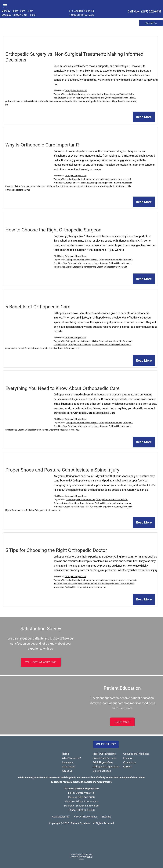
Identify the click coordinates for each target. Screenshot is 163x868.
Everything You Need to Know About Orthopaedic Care (62, 388)
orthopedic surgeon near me (111, 584)
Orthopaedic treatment (95, 98)
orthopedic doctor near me (18, 190)
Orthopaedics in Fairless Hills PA (121, 98)
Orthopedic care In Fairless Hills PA (21, 101)
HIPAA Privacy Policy (86, 817)
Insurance (68, 762)
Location (128, 758)
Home (65, 754)
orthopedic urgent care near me (107, 507)
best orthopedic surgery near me (68, 98)
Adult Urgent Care (103, 762)
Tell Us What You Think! (41, 662)
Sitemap (106, 817)
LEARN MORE (122, 722)
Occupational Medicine (136, 754)
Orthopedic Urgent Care (76, 176)
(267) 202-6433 (151, 11)
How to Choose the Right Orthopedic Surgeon (53, 230)
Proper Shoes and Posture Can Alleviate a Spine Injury (62, 470)
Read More (144, 117)
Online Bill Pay (151, 23)
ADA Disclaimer (61, 817)
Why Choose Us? (71, 758)
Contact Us (130, 762)
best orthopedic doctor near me (80, 179)
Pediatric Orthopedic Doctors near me (43, 510)
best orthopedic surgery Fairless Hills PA (115, 94)
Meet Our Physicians (104, 754)
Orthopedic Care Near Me (50, 101)
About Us (67, 771)
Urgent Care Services (104, 758)
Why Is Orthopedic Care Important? (42, 145)
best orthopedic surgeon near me (81, 94)
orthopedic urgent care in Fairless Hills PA (73, 507)
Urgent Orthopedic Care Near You (112, 267)
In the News (69, 767)
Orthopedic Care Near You (89, 186)
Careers (128, 767)
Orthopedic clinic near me (74, 101)
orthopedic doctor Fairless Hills (100, 101)
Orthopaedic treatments (76, 91)
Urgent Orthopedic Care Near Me (81, 267)
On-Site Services (102, 771)
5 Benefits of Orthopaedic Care (38, 307)
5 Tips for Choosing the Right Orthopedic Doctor (56, 550)
